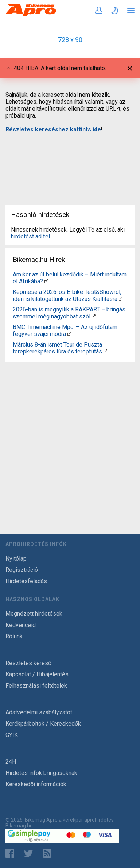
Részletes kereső (28, 663)
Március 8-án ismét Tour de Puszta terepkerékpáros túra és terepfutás (57, 348)
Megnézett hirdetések (34, 614)
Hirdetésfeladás (26, 581)
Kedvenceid (21, 625)
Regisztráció (22, 570)
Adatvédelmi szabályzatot (39, 712)
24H (11, 762)
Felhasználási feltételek (36, 686)
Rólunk (14, 636)
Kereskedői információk (36, 784)
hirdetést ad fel (30, 236)
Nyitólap (16, 559)
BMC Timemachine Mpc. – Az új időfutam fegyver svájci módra (65, 330)
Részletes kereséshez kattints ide (53, 129)
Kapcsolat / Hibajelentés (37, 674)
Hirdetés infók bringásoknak (41, 773)
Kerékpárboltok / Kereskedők (43, 724)
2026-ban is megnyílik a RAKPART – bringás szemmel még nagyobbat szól (69, 313)
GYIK (12, 735)
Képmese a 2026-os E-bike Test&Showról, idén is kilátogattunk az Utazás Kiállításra (67, 295)
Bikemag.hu (19, 826)
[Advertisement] (70, 165)
